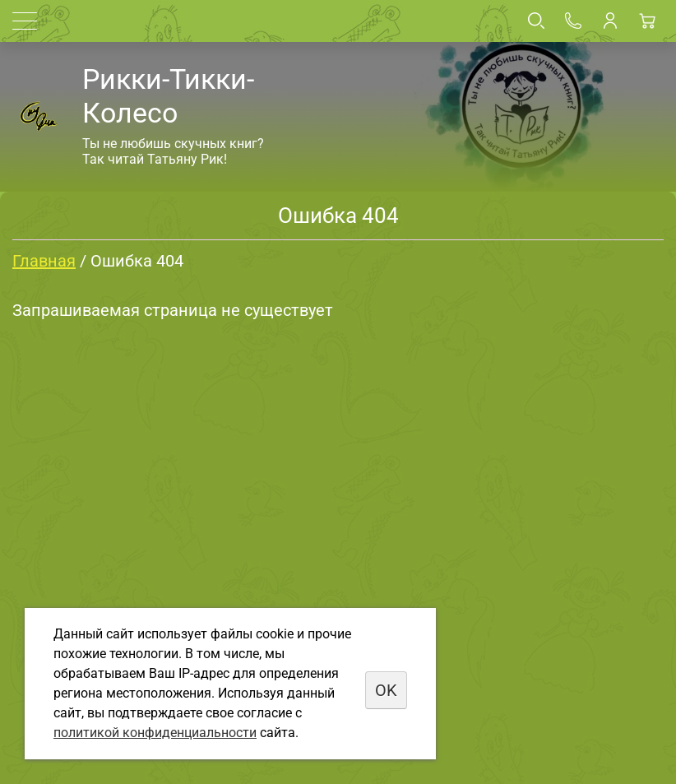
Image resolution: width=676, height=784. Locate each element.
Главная (44, 261)
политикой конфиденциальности (155, 733)
